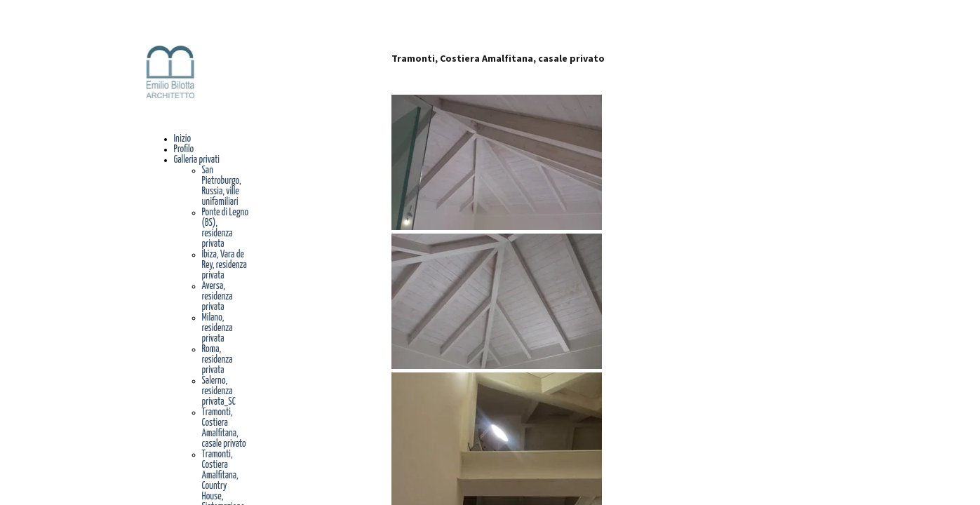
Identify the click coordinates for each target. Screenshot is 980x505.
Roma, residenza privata (217, 360)
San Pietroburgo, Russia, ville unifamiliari (222, 186)
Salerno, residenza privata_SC (219, 391)
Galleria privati (197, 160)
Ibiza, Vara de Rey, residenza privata (224, 265)
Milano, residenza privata (217, 328)
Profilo (184, 149)
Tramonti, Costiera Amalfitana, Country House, (220, 476)
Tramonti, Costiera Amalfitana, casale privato (224, 428)
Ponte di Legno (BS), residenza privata (226, 228)
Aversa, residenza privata (217, 297)
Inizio (183, 139)
